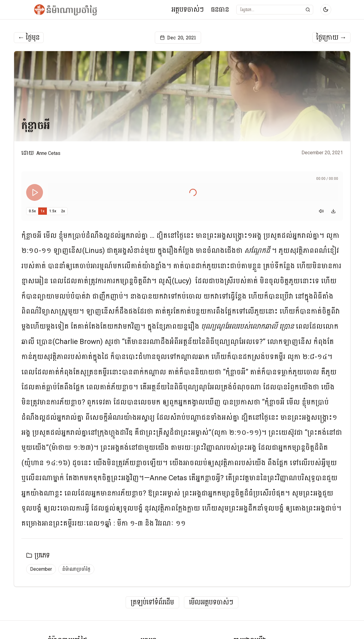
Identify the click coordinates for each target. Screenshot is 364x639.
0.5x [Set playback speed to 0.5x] (32, 211)
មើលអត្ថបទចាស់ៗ (211, 602)
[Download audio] (333, 211)
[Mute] (321, 211)
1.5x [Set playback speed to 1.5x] (53, 211)
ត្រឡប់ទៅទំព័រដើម (152, 602)
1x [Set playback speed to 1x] (43, 211)
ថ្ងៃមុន (29, 38)
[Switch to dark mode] (326, 10)
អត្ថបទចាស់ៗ (188, 9)
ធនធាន (220, 9)
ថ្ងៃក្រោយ (331, 38)
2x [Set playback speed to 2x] (63, 211)
